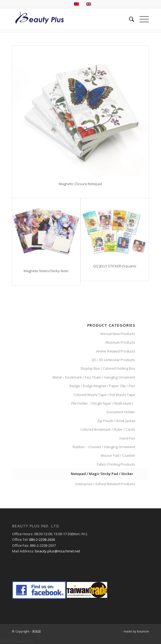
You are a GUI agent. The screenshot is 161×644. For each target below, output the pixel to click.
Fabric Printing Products (116, 464)
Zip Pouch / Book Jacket (116, 421)
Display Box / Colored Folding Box (108, 368)
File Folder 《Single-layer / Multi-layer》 (103, 403)
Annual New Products (118, 334)
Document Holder (121, 412)
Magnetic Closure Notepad (80, 184)
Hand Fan (127, 438)
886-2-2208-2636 (42, 539)
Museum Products (120, 342)
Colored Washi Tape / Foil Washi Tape (104, 395)
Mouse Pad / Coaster (118, 455)
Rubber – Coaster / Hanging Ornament (104, 447)
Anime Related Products (116, 351)
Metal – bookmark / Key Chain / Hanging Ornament (94, 377)
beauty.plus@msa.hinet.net (57, 551)
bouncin (143, 631)
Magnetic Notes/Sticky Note (46, 271)
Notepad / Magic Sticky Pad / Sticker (102, 474)
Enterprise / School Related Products (105, 484)
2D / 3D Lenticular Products (113, 360)
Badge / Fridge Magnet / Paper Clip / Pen (102, 386)
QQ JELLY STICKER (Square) (115, 266)
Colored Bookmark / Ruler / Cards (108, 429)
